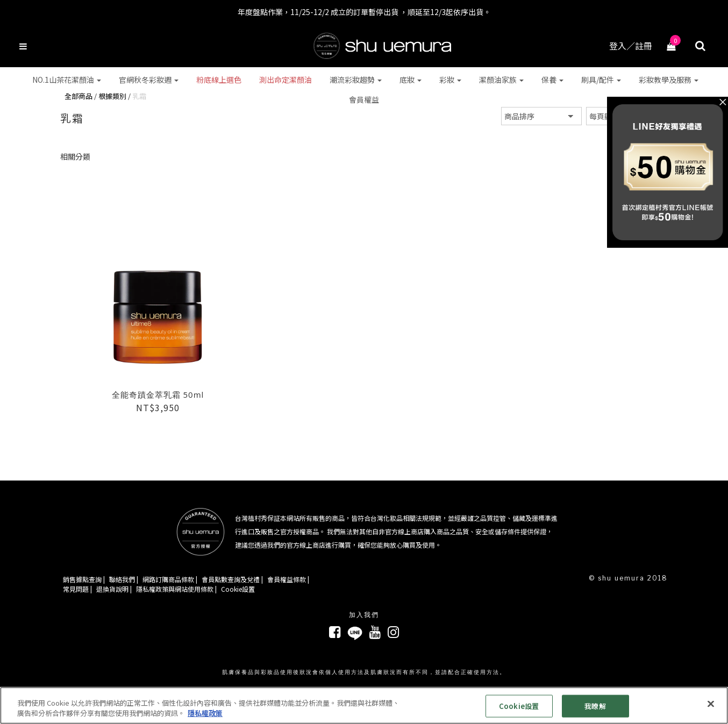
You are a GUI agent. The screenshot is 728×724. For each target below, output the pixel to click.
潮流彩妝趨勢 (356, 80)
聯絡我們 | (124, 579)
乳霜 (139, 96)
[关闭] (711, 704)
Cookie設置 (238, 588)
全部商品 (78, 96)
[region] (364, 705)
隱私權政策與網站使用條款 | (176, 588)
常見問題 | (77, 588)
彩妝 (450, 80)
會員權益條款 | (288, 579)
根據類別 (112, 96)
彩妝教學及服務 (669, 80)
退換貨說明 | (114, 588)
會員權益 (364, 99)
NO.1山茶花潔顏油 (67, 80)
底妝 (411, 80)
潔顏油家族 (501, 80)
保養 (552, 80)
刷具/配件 (601, 80)
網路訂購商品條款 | (170, 579)
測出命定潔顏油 (286, 80)
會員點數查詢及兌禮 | (232, 579)
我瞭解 (595, 706)
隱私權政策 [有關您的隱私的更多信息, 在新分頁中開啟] (205, 713)
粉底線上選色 (219, 80)
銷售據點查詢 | (84, 579)
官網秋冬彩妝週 (149, 80)
